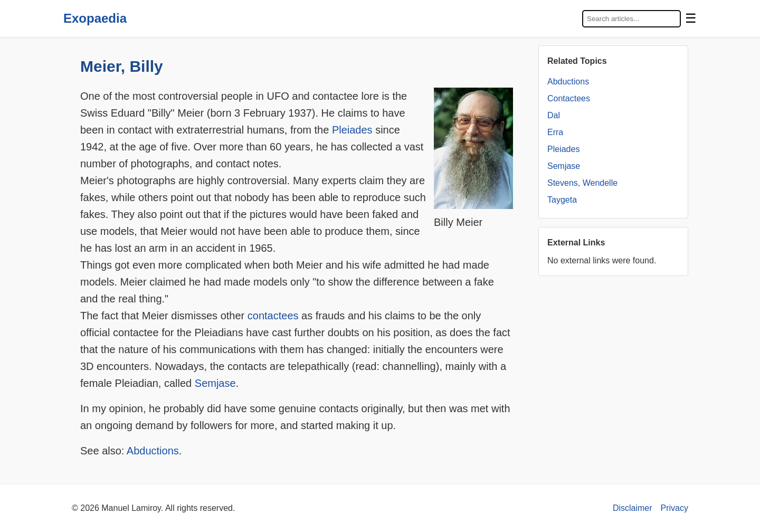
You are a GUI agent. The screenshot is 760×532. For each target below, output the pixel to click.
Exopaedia (95, 18)
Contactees (569, 98)
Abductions (153, 451)
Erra (555, 132)
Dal (554, 115)
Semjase (215, 383)
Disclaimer (633, 508)
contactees (273, 316)
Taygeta (562, 200)
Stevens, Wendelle (582, 183)
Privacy (674, 508)
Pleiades (352, 130)
